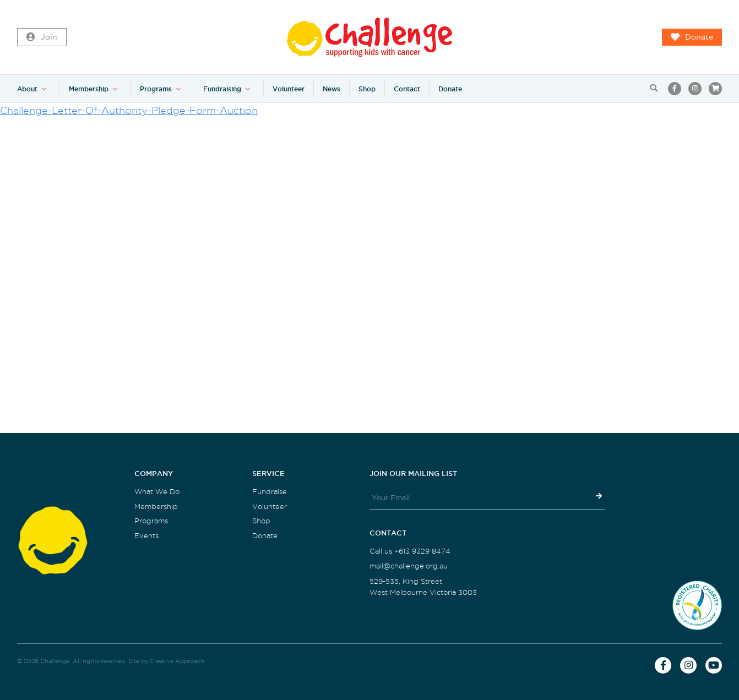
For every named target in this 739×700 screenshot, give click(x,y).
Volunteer (289, 89)
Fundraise (270, 492)
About (27, 89)
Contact (407, 89)
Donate (692, 37)
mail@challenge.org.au (409, 566)
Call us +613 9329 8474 (410, 551)
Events (146, 536)
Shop (367, 89)
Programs (156, 89)
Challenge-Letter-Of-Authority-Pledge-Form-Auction (129, 110)
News (332, 89)
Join (42, 37)
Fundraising (222, 89)
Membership (89, 89)
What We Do (157, 492)
